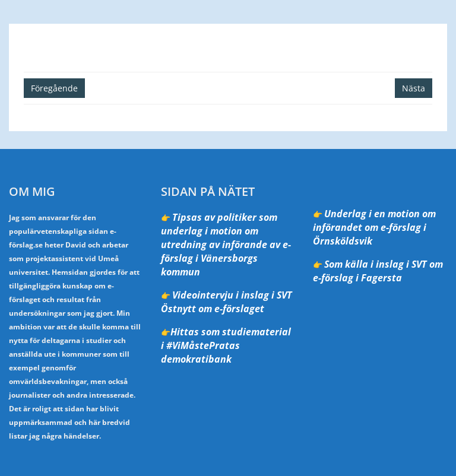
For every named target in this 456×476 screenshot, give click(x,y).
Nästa (414, 88)
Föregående (54, 88)
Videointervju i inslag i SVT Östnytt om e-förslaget (227, 302)
